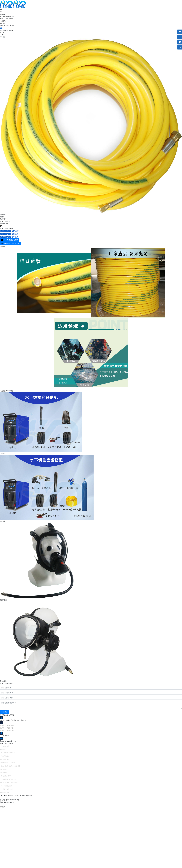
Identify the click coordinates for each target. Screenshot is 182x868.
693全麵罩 (3, 681)
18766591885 (6, 234)
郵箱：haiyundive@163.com (9, 741)
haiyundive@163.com (7, 30)
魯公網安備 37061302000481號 (10, 800)
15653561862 (6, 237)
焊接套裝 (3, 453)
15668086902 (6, 231)
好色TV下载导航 (5, 221)
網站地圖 (3, 807)
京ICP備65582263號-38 (7, 802)
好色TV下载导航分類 (6, 743)
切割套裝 (3, 521)
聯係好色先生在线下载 (7, 715)
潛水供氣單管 (4, 224)
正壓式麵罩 (3, 600)
